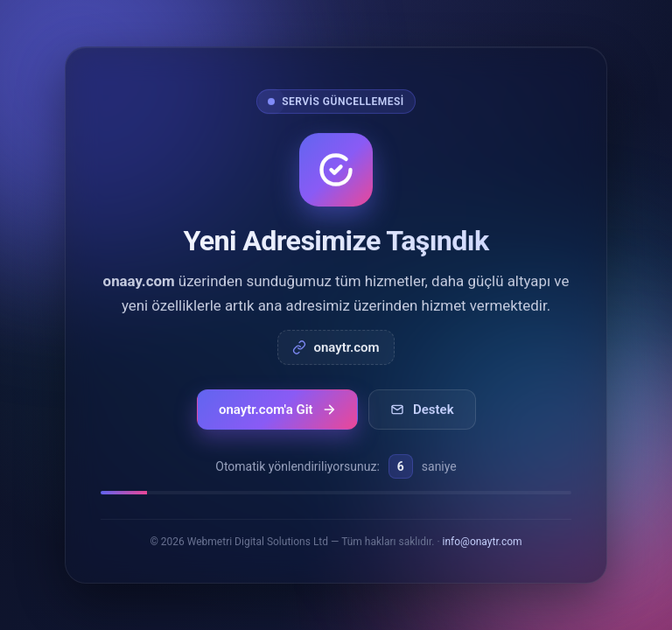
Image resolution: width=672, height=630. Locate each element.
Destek (422, 409)
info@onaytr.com (483, 542)
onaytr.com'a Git (277, 409)
